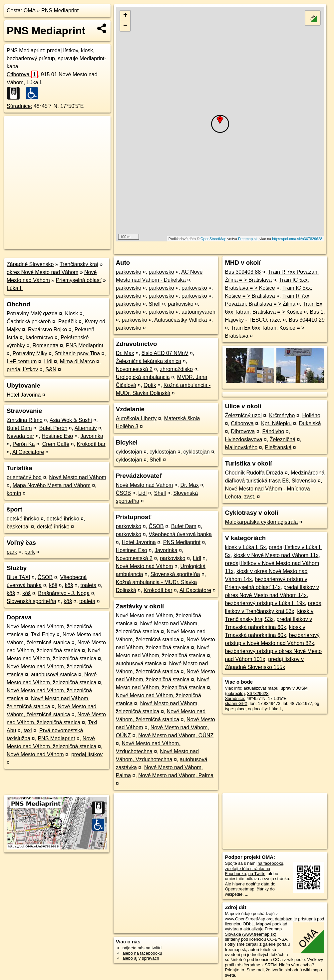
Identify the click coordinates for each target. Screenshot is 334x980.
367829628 (258, 693)
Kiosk (71, 314)
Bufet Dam (19, 428)
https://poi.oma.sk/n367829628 (297, 239)
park (12, 552)
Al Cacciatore (28, 452)
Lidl (48, 361)
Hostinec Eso (57, 436)
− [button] (125, 26)
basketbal (18, 527)
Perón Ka (24, 444)
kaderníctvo (39, 337)
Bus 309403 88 (243, 272)
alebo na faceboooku (142, 953)
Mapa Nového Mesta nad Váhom (52, 485)
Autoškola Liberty (136, 418)
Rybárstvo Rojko (47, 329)
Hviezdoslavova (243, 439)
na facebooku (271, 863)
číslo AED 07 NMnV (165, 353)
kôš (53, 585)
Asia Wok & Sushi (71, 420)
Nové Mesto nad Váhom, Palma (176, 775)
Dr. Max (125, 353)
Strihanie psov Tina (77, 353)
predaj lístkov (22, 369)
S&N (51, 369)
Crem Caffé (56, 444)
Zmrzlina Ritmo (25, 420)
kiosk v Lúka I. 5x (245, 547)
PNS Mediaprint (60, 10)
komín (14, 493)
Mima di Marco (77, 361)
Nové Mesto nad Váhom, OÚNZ (176, 735)
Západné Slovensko (30, 264)
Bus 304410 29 (307, 320)
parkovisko (129, 272)
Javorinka (92, 436)
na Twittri (257, 874)
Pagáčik (68, 322)
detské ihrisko (23, 519)
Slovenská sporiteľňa (31, 601)
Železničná (283, 439)
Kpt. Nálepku (276, 423)
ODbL (248, 924)
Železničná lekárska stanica (149, 361)
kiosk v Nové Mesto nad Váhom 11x (276, 555)
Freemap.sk (248, 239)
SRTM (271, 965)
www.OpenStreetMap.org (249, 919)
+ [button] (125, 16)
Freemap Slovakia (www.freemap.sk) (253, 931)
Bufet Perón (53, 428)
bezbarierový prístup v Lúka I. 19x (265, 603)
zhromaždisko (176, 369)
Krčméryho (282, 415)
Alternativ (86, 428)
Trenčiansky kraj (79, 264)
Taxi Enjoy (43, 635)
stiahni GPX (236, 703)
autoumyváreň (198, 312)
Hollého (311, 415)
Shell (155, 304)
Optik (150, 385)
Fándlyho (273, 431)
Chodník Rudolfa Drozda (254, 473)
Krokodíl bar (91, 444)
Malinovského (241, 447)
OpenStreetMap (213, 239)
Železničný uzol (243, 415)
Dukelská (310, 423)
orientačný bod (24, 477)
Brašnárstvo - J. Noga (64, 593)
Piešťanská (278, 447)
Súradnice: (19, 106)
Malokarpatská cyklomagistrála (261, 522)
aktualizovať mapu (261, 688)
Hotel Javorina (24, 395)
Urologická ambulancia (143, 377)
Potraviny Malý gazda (32, 314)
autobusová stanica (54, 674)
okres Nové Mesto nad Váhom (42, 272)
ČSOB (45, 577)
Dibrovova (243, 431)
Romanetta (45, 345)
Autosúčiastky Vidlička (180, 320)
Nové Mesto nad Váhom (78, 477)
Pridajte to (234, 970)
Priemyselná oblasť (79, 280)
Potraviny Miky (30, 353)
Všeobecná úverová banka (180, 534)
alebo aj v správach (141, 958)
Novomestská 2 (134, 369)
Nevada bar (20, 436)
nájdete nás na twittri (142, 948)
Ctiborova (22, 74)
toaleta (89, 585)
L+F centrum (22, 361)
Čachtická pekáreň (29, 322)
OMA (30, 10)
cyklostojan (129, 452)
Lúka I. (15, 288)
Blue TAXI (18, 577)
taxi (28, 730)
